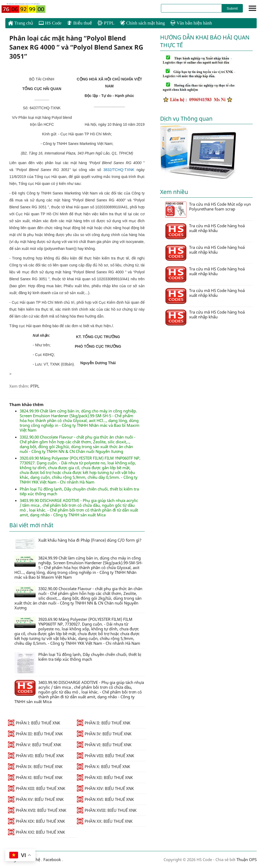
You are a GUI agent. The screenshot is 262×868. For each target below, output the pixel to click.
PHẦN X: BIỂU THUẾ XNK (103, 766)
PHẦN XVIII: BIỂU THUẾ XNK (107, 810)
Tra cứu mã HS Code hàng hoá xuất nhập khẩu (205, 231)
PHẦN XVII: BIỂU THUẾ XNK (37, 810)
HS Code (50, 23)
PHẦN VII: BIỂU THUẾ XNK (36, 756)
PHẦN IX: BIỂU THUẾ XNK (35, 766)
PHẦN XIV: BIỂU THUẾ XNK (105, 788)
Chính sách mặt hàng (142, 23)
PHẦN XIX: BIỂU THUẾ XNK (36, 821)
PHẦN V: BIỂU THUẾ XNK (35, 745)
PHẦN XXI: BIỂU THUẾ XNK (36, 832)
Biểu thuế (79, 23)
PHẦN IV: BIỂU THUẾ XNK (104, 734)
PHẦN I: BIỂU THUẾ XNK (34, 723)
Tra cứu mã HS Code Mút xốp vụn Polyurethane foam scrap (208, 210)
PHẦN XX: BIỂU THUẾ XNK (105, 821)
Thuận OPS (246, 859)
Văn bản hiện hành (191, 23)
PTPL (106, 23)
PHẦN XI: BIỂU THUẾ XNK (35, 777)
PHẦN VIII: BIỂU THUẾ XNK (105, 756)
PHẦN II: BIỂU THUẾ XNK (104, 723)
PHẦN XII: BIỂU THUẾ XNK (105, 777)
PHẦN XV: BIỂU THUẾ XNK (36, 799)
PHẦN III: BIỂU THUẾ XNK (35, 734)
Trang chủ (21, 23)
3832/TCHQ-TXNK (119, 170)
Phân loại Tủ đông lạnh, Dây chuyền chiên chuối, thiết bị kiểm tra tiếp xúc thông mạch (79, 491)
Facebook (52, 859)
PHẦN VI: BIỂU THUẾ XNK (104, 745)
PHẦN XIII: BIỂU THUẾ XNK (37, 788)
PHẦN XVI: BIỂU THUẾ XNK (105, 799)
